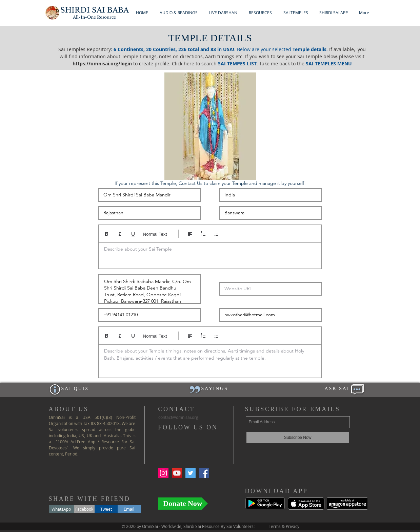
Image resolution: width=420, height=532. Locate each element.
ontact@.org (178, 417)
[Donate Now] (183, 504)
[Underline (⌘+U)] (133, 234)
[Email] (129, 509)
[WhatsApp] (61, 509)
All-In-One (94, 17)
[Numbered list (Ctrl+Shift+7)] (203, 234)
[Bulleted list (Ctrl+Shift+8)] (216, 234)
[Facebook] (84, 509)
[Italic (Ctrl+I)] (120, 234)
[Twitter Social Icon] (191, 473)
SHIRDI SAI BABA (95, 10)
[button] (179, 13)
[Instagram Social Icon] (163, 473)
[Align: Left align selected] (190, 234)
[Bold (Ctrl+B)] (107, 234)
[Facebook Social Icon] (204, 473)
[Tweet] (106, 509)
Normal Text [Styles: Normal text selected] (155, 234)
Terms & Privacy (284, 526)
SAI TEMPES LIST (237, 63)
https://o (83, 63)
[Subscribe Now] (298, 438)
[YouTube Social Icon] (177, 473)
